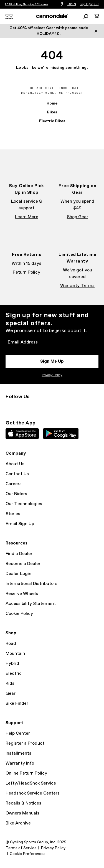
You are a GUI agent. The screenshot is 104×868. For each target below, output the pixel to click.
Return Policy (26, 272)
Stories (13, 514)
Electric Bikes (52, 121)
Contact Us (17, 474)
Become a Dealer (23, 564)
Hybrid (12, 664)
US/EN (72, 4)
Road (11, 644)
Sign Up (94, 4)
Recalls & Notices (23, 803)
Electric (14, 674)
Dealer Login (18, 574)
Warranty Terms (77, 286)
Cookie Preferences (28, 854)
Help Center (18, 733)
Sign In (84, 4)
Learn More (27, 217)
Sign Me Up (52, 361)
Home (52, 103)
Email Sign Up (20, 524)
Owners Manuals (22, 813)
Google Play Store (61, 434)
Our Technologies (24, 504)
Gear (11, 693)
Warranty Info (20, 763)
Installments (18, 753)
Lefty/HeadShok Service (31, 783)
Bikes (52, 112)
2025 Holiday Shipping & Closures (26, 4)
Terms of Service (21, 848)
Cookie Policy (19, 614)
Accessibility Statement (31, 604)
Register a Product (25, 743)
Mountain (15, 654)
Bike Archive (18, 823)
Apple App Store (22, 434)
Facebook (21, 407)
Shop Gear (78, 217)
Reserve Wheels (22, 594)
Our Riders (16, 494)
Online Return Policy (26, 773)
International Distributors (31, 584)
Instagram (9, 407)
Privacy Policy (52, 375)
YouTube (45, 407)
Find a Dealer (19, 554)
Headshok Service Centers (33, 793)
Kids (10, 684)
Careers (14, 484)
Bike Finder (17, 703)
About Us (15, 464)
